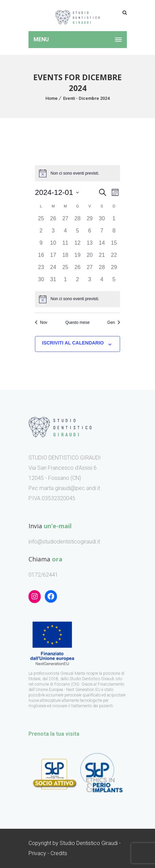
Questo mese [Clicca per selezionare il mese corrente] (77, 322)
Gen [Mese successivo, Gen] (114, 322)
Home (52, 98)
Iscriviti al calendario (73, 343)
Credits (59, 853)
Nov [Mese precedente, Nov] (41, 322)
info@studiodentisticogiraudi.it (64, 542)
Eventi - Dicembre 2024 (86, 98)
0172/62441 (43, 575)
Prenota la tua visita (54, 734)
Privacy (37, 853)
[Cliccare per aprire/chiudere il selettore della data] (57, 192)
